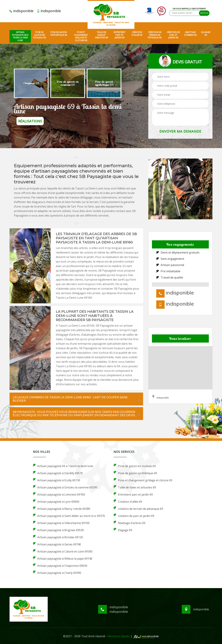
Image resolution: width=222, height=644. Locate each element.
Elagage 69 (206, 34)
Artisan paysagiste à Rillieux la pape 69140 (63, 558)
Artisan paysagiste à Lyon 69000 (56, 501)
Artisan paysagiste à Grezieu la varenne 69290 (65, 487)
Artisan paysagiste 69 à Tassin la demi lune (20, 36)
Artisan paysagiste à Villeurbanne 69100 (61, 523)
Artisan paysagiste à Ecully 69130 (57, 480)
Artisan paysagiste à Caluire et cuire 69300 (63, 551)
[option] (31, 83)
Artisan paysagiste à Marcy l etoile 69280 (62, 509)
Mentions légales (119, 636)
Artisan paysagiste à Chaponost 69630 (60, 566)
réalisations (30, 121)
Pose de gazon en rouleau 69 (40, 35)
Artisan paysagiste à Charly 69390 (57, 573)
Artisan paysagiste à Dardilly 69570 (58, 473)
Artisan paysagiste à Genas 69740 (57, 544)
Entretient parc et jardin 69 (120, 35)
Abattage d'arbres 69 (190, 34)
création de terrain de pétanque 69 (155, 35)
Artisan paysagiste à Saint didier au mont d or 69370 (69, 516)
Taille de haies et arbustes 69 (101, 35)
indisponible (22, 11)
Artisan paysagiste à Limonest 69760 (59, 494)
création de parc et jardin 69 (173, 35)
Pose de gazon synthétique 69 (59, 34)
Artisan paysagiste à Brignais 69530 (58, 530)
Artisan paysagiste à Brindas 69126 (58, 537)
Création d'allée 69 (137, 34)
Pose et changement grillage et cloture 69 (81, 36)
